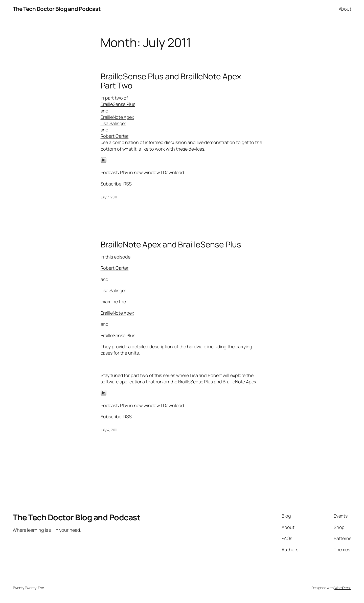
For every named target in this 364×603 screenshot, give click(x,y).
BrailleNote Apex (117, 117)
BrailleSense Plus (118, 104)
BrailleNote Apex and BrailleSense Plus (171, 244)
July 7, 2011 (109, 197)
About (345, 9)
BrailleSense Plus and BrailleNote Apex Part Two (171, 81)
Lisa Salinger (113, 123)
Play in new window (140, 172)
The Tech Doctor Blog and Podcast (57, 9)
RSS (128, 184)
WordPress (343, 588)
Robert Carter (115, 136)
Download (174, 172)
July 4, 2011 (109, 430)
